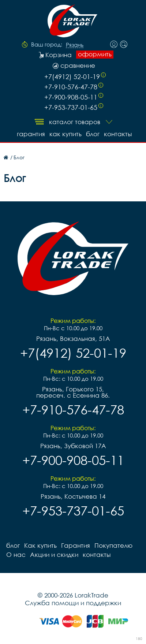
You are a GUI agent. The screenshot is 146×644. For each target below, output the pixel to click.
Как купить (65, 134)
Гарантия (31, 134)
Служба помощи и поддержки (73, 603)
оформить (95, 54)
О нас (16, 554)
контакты (118, 134)
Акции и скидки (54, 554)
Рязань (75, 45)
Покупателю (113, 545)
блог (93, 134)
